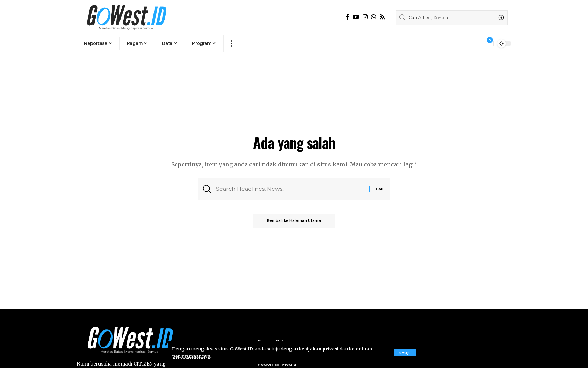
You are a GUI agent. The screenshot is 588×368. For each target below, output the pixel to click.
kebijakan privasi (319, 349)
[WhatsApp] (374, 17)
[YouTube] (356, 17)
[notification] (486, 43)
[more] (231, 43)
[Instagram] (365, 17)
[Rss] (382, 17)
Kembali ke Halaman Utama (294, 221)
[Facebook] (348, 17)
